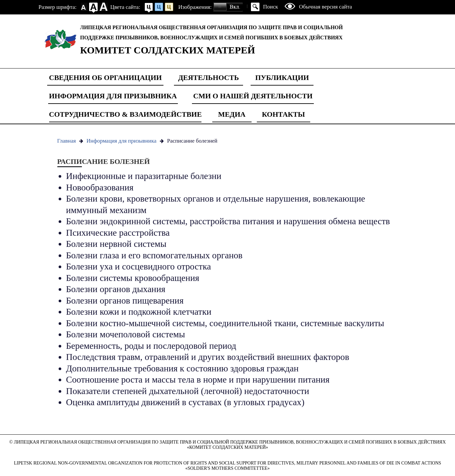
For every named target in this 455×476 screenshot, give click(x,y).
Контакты (283, 114)
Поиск (271, 7)
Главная (67, 141)
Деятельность (209, 78)
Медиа (232, 114)
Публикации (282, 78)
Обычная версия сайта (326, 7)
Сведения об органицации (105, 78)
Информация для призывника (113, 96)
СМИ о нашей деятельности (253, 96)
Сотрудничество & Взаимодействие (125, 114)
